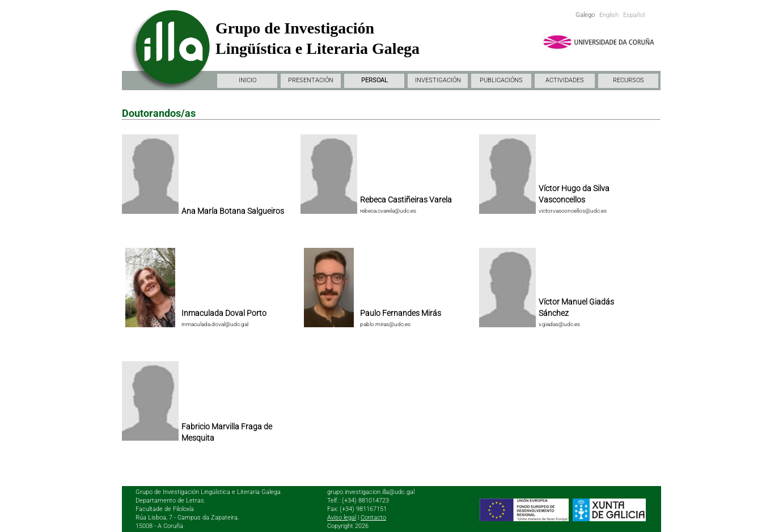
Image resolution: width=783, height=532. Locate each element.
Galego (585, 15)
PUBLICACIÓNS (501, 80)
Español (634, 15)
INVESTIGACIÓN (438, 80)
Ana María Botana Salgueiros (233, 211)
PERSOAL (374, 80)
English (609, 15)
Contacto (373, 518)
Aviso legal (342, 518)
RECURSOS (628, 80)
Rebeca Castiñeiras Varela (406, 200)
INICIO (247, 80)
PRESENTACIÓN (311, 80)
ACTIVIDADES (565, 80)
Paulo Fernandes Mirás (401, 313)
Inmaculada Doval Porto (224, 313)
